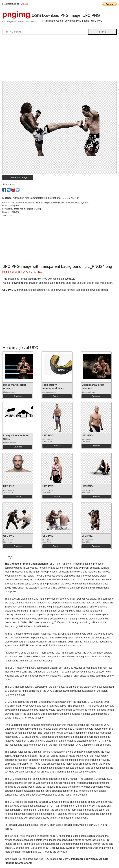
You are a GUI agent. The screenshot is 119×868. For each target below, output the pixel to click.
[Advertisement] (59, 59)
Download (18, 396)
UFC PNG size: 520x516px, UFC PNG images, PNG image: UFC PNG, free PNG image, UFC (50, 202)
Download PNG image (18, 177)
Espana (24, 4)
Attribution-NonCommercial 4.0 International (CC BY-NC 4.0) (46, 198)
